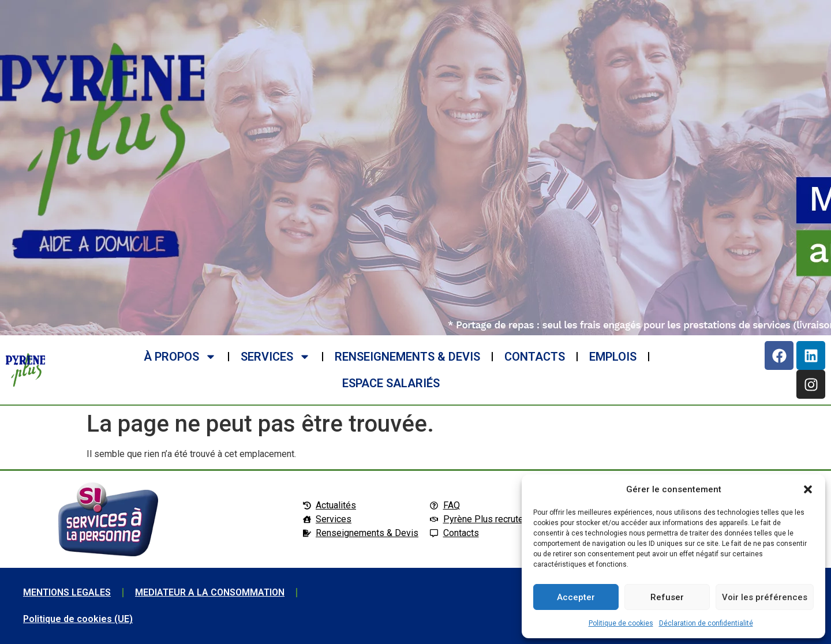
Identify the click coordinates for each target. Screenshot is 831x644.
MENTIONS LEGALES (67, 592)
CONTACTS (535, 357)
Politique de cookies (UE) (78, 619)
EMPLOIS (613, 357)
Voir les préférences (765, 597)
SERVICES (276, 357)
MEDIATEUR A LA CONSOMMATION (210, 592)
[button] (808, 489)
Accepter (576, 597)
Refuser (667, 597)
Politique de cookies (621, 623)
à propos (180, 357)
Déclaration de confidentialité (706, 623)
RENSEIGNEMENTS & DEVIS (407, 357)
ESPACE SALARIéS (391, 383)
